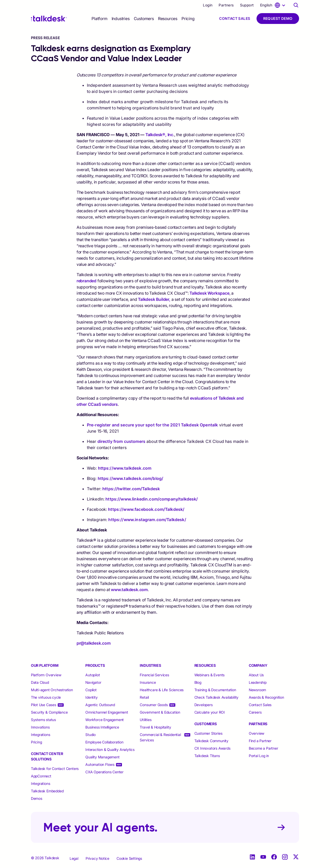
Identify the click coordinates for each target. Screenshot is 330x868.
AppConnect (41, 776)
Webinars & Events (210, 675)
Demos (37, 798)
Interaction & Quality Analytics (110, 749)
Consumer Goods (154, 705)
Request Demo (278, 18)
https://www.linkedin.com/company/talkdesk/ (152, 499)
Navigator (93, 682)
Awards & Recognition (266, 697)
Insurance (148, 682)
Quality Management (102, 757)
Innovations (40, 727)
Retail (144, 697)
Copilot (91, 690)
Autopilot (93, 675)
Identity (91, 697)
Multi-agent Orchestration (52, 690)
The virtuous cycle (46, 697)
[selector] (99, 19)
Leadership (258, 682)
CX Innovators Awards (212, 748)
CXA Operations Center (104, 772)
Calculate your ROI (210, 712)
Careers (255, 712)
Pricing (188, 19)
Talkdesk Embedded (48, 791)
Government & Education (160, 712)
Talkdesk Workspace (209, 293)
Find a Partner (260, 741)
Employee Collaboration (104, 742)
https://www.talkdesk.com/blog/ (131, 478)
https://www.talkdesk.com (125, 468)
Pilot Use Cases (44, 705)
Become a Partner (263, 748)
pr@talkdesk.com (94, 643)
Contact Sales (235, 18)
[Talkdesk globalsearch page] (296, 5)
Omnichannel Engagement (107, 712)
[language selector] (274, 5)
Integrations (41, 735)
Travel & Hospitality (155, 727)
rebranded (86, 281)
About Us (256, 675)
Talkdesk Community (211, 741)
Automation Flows (100, 764)
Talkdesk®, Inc (159, 135)
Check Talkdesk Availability (217, 697)
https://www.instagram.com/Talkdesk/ (147, 520)
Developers (204, 705)
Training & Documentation (215, 690)
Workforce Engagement (105, 720)
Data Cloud (40, 682)
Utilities (146, 720)
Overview (257, 733)
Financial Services (154, 675)
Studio (90, 735)
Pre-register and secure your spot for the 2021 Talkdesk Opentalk (152, 425)
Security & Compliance (49, 712)
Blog (198, 682)
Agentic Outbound (100, 705)
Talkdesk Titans (207, 756)
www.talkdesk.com (129, 590)
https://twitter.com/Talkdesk (131, 489)
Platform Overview (46, 675)
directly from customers (121, 441)
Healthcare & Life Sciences (162, 690)
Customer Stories (208, 733)
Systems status (43, 720)
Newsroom (257, 690)
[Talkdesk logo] (49, 19)
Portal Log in (259, 756)
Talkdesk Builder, (154, 299)
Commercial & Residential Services (160, 737)
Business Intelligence (102, 727)
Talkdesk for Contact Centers (55, 769)
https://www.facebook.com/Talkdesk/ (146, 509)
